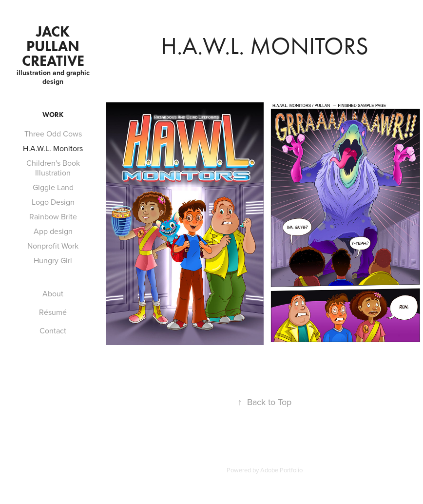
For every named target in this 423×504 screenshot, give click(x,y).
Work (53, 115)
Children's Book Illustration (53, 168)
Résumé (53, 312)
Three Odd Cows (53, 134)
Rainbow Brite (53, 216)
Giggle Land (53, 187)
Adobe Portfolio (281, 470)
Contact (53, 330)
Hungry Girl (53, 260)
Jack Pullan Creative (53, 46)
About (53, 293)
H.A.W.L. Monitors (53, 148)
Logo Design (53, 202)
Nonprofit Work (53, 246)
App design (53, 231)
